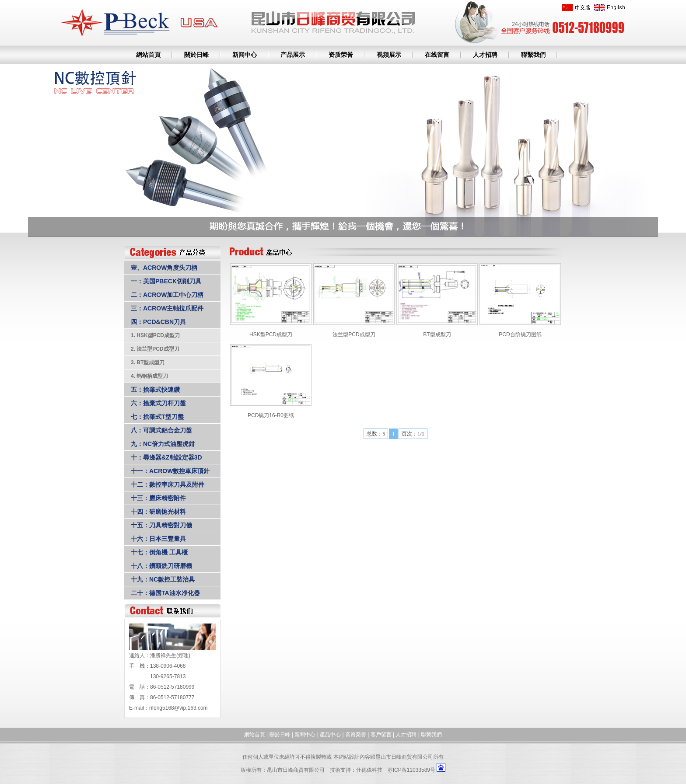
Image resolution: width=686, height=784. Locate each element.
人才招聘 (485, 55)
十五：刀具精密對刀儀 (161, 525)
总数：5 (376, 434)
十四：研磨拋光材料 (158, 512)
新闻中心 (245, 55)
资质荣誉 (341, 55)
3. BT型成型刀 (148, 362)
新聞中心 (305, 735)
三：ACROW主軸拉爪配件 (167, 308)
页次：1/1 (413, 434)
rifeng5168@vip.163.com (178, 708)
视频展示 (389, 55)
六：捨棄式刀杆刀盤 (158, 403)
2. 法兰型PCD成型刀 (155, 349)
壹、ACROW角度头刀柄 (164, 268)
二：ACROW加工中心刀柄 (167, 295)
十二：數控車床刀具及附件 (168, 484)
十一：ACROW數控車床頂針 (170, 471)
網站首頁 (148, 55)
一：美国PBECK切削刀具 (166, 281)
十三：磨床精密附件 (158, 498)
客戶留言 (381, 735)
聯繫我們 (533, 55)
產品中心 (330, 735)
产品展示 (293, 55)
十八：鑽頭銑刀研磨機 (161, 566)
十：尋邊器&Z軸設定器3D (166, 457)
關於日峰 (196, 55)
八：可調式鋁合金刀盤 (161, 430)
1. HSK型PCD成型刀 (155, 335)
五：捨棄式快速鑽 (155, 390)
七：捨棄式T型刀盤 (157, 417)
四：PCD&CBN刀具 (158, 322)
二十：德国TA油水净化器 (165, 593)
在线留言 (437, 55)
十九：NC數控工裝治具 (163, 579)
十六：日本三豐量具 (158, 539)
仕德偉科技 (369, 770)
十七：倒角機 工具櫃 (159, 552)
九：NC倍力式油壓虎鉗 (163, 444)
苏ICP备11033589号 (411, 770)
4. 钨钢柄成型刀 (149, 376)
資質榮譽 (356, 735)
